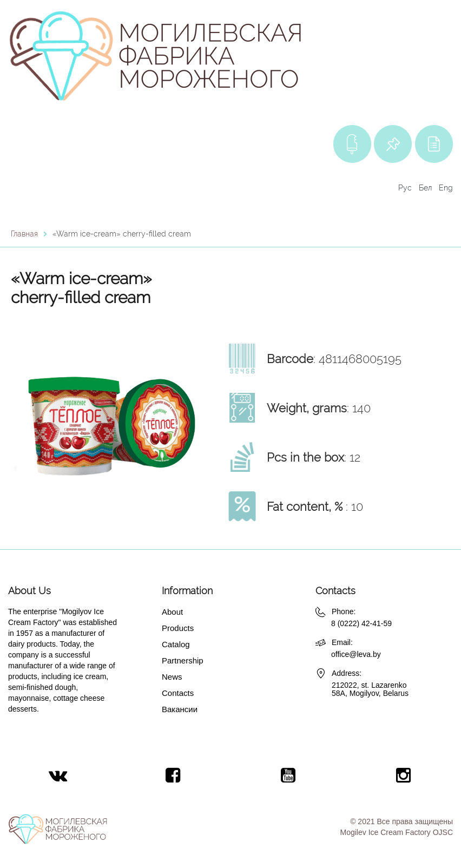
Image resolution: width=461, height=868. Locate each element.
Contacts (178, 693)
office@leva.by (356, 654)
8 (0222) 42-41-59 (361, 623)
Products (178, 628)
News (172, 677)
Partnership (183, 660)
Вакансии (180, 709)
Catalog (176, 644)
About (172, 612)
